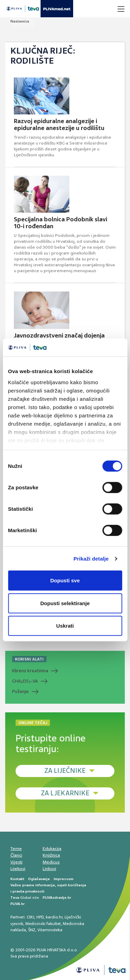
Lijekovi (18, 869)
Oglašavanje (39, 879)
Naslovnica (20, 21)
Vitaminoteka (50, 930)
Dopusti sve (65, 580)
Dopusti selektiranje (65, 603)
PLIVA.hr (18, 904)
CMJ (31, 917)
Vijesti (16, 862)
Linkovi (49, 869)
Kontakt (17, 879)
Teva (15, 898)
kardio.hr (54, 917)
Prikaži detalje (91, 559)
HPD (40, 917)
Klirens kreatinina (30, 671)
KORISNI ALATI (29, 659)
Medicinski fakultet (43, 924)
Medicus (51, 862)
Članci (16, 855)
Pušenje (20, 691)
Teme (16, 849)
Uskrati (65, 626)
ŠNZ (32, 930)
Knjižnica (51, 855)
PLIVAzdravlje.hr (57, 898)
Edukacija (52, 849)
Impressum (64, 879)
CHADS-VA (25, 681)
